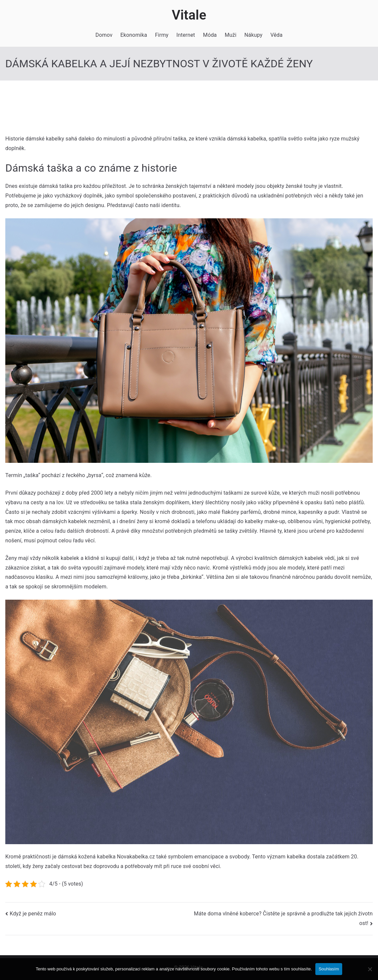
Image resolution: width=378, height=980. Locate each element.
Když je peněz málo (33, 914)
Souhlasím (329, 969)
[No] (370, 969)
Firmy (162, 35)
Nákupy (253, 35)
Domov (104, 35)
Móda (210, 35)
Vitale (189, 15)
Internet (186, 35)
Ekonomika (134, 35)
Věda (276, 35)
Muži (231, 35)
